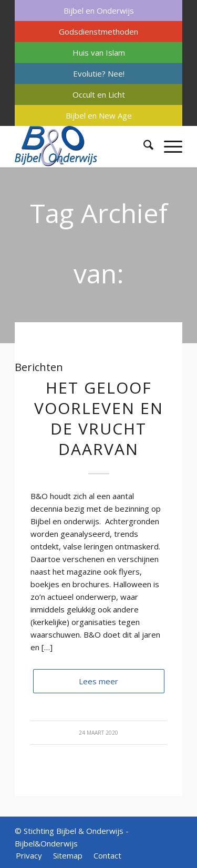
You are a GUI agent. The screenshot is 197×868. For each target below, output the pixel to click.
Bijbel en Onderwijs (99, 10)
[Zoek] (143, 146)
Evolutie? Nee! (99, 73)
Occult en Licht (99, 94)
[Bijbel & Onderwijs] (82, 146)
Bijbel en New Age (99, 115)
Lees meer (98, 681)
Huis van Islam (99, 52)
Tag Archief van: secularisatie (98, 273)
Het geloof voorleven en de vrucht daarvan (99, 418)
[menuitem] (98, 10)
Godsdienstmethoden (98, 31)
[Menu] (168, 146)
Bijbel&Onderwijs (46, 843)
